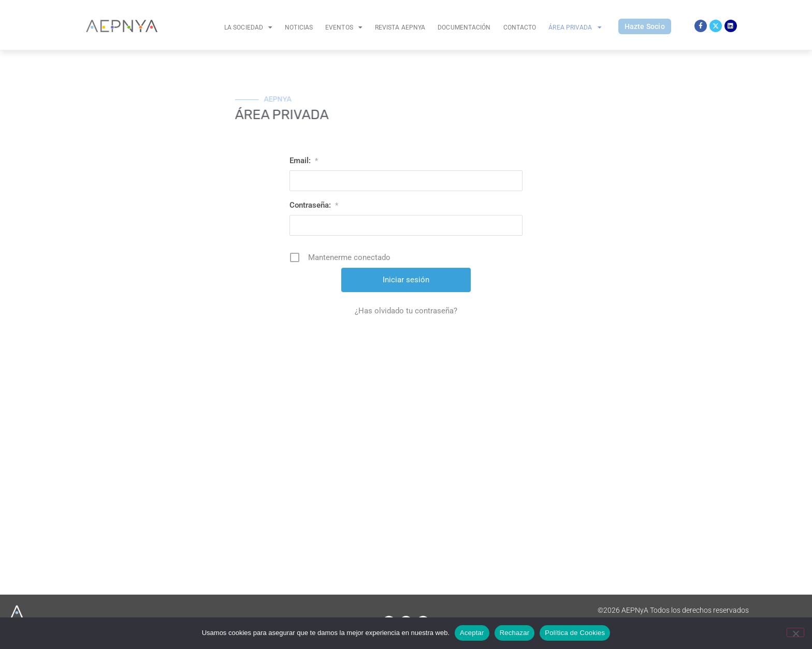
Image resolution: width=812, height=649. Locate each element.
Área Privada (575, 27)
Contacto (520, 27)
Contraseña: (314, 205)
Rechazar (515, 633)
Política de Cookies (575, 633)
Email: (304, 161)
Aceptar (472, 633)
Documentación (464, 27)
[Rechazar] (795, 632)
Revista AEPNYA (400, 27)
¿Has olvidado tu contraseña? (406, 311)
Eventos (344, 27)
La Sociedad (248, 27)
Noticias (299, 27)
